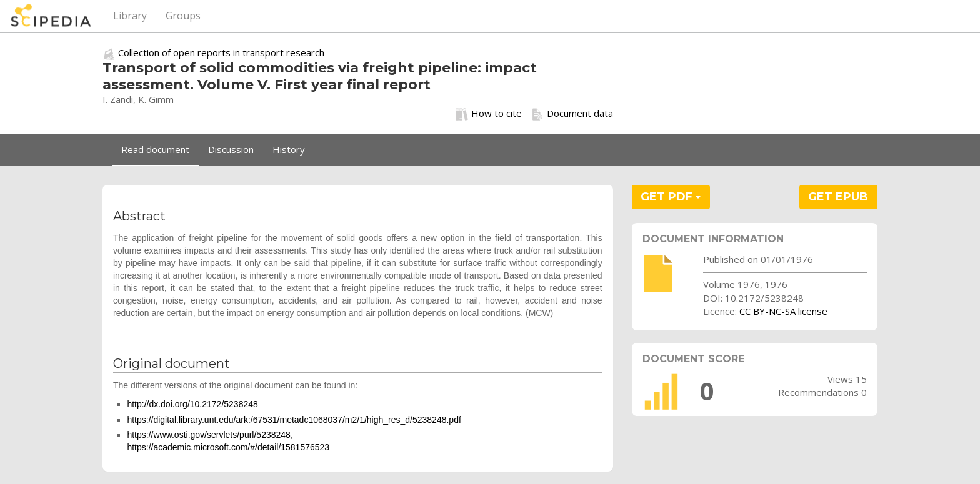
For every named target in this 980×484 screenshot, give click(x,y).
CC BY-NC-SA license (783, 311)
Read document (155, 149)
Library (130, 16)
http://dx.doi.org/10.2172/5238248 (192, 404)
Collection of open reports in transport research (221, 52)
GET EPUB (838, 197)
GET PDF (671, 197)
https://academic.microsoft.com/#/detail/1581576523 (228, 447)
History (289, 149)
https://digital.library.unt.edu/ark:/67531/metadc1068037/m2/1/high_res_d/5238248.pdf (294, 420)
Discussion (231, 149)
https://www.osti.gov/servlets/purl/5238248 (208, 435)
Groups (183, 16)
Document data (572, 114)
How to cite (489, 114)
